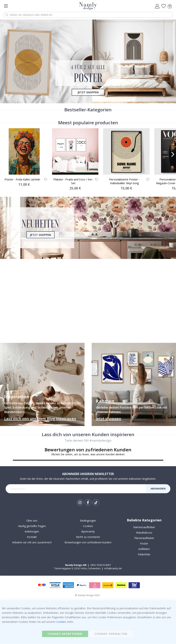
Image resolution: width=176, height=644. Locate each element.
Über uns (32, 521)
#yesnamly (88, 532)
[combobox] (88, 15)
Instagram (80, 503)
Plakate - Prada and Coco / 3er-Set (73, 182)
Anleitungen (32, 532)
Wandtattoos (144, 533)
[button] (46, 180)
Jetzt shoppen (88, 92)
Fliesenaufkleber (144, 539)
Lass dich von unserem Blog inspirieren (40, 419)
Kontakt (32, 537)
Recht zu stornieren (88, 537)
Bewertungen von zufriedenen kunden (88, 543)
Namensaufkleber (144, 528)
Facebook (88, 503)
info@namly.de (113, 569)
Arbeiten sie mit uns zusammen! (32, 543)
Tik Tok (96, 503)
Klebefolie (144, 555)
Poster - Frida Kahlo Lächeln (22, 180)
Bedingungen (88, 521)
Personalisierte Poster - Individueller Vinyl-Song (124, 182)
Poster (144, 544)
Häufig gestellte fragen (32, 527)
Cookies (88, 527)
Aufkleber (144, 549)
